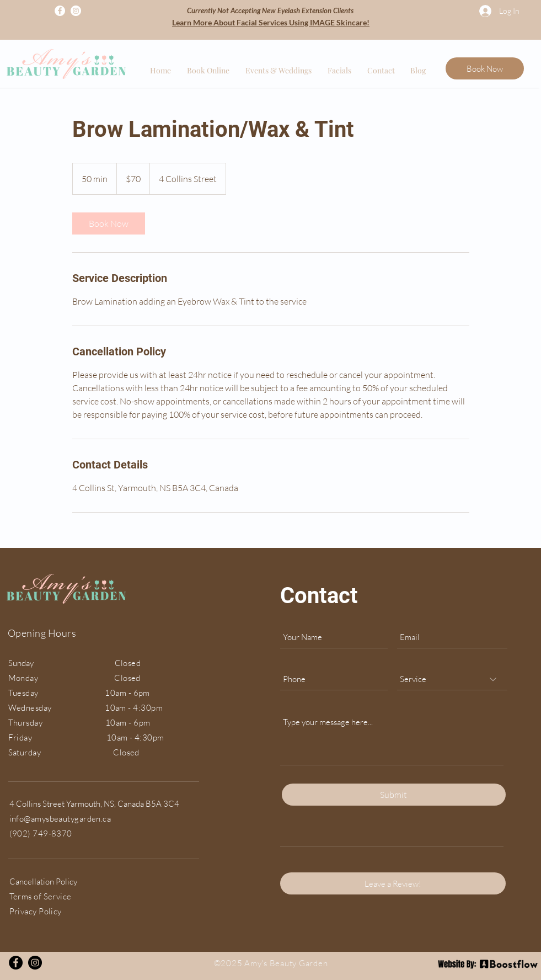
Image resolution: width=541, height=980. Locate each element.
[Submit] (394, 795)
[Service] (452, 679)
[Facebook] (60, 11)
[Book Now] (485, 68)
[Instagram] (76, 11)
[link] (109, 223)
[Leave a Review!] (393, 883)
